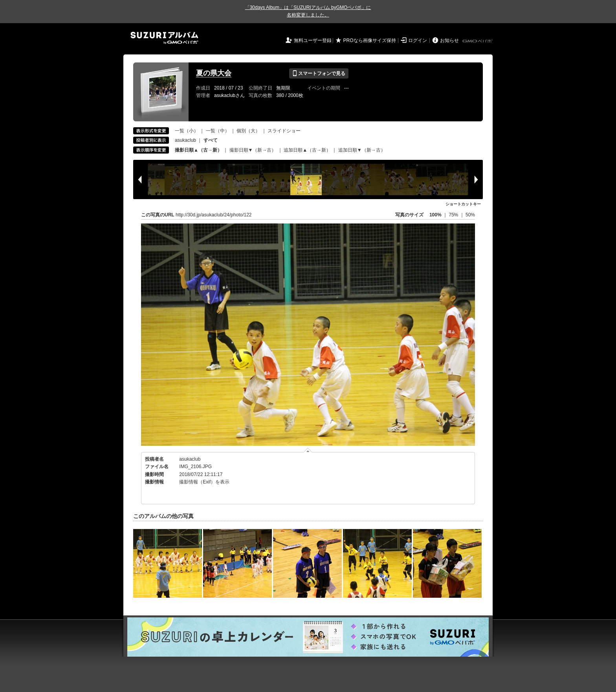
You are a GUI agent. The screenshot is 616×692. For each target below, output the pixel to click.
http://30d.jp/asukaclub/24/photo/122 (214, 215)
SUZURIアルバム (164, 38)
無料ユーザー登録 (313, 40)
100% (435, 215)
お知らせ (449, 40)
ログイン (418, 40)
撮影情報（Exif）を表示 (204, 482)
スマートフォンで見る (319, 73)
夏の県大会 (214, 73)
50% (470, 215)
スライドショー (284, 131)
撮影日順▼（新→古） (253, 150)
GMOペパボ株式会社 (478, 41)
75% (454, 215)
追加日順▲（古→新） (307, 150)
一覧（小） (187, 131)
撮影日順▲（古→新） (198, 150)
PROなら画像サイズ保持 (370, 40)
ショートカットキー (463, 204)
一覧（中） (218, 131)
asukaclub (185, 140)
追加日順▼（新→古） (362, 150)
